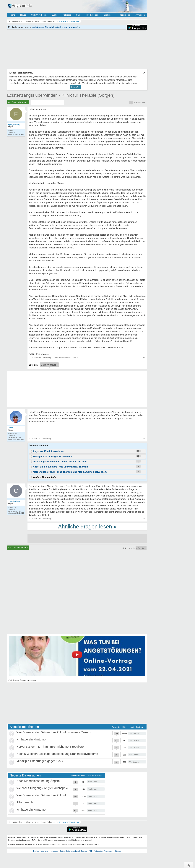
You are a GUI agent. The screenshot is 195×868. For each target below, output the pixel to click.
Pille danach (25, 802)
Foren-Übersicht (16, 822)
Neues (23, 15)
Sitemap (118, 851)
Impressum (54, 851)
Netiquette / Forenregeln (103, 851)
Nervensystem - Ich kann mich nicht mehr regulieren (51, 747)
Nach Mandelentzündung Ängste (38, 781)
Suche (55, 15)
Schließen (76, 87)
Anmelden (140, 15)
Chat (78, 15)
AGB (91, 851)
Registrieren (125, 15)
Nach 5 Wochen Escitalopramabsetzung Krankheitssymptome (57, 754)
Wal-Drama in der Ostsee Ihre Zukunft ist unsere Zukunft (54, 732)
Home (12, 15)
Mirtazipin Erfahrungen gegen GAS (40, 761)
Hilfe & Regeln (92, 15)
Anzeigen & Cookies (79, 851)
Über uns (44, 851)
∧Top (189, 865)
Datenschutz (65, 851)
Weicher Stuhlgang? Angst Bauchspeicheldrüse (48, 788)
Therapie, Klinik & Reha (69, 822)
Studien (107, 15)
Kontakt (36, 851)
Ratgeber (67, 15)
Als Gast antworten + (18, 102)
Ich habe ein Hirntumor (32, 739)
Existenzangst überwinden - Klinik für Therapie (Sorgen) (61, 95)
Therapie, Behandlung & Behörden (41, 822)
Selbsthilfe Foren (39, 15)
